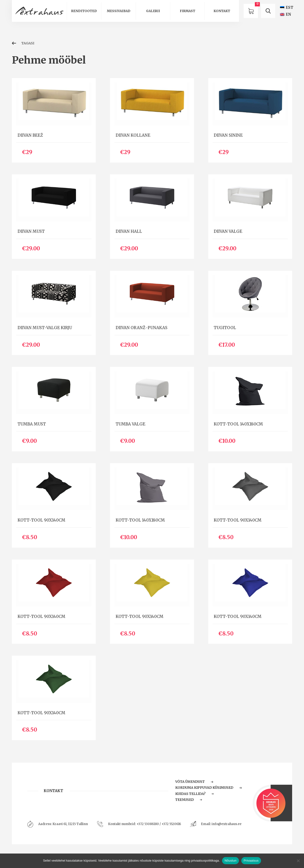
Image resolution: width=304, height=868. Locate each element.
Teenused (189, 800)
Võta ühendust (194, 782)
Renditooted (84, 11)
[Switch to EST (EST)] (287, 7)
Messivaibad (119, 11)
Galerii (153, 11)
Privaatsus (251, 861)
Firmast (188, 11)
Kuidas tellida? (195, 794)
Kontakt (222, 11)
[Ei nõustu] (298, 861)
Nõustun (230, 861)
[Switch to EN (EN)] (286, 14)
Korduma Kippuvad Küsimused (209, 788)
